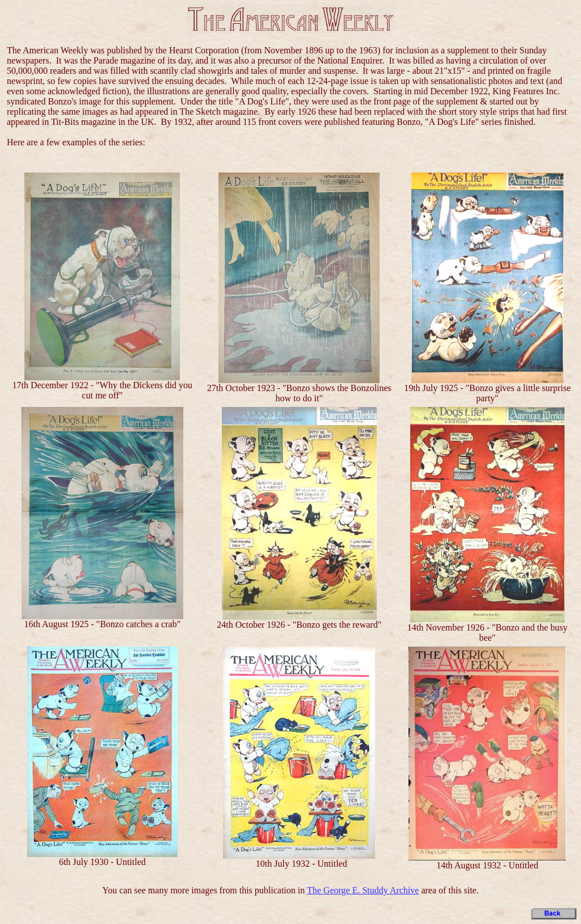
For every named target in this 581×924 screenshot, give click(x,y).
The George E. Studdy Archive (363, 890)
